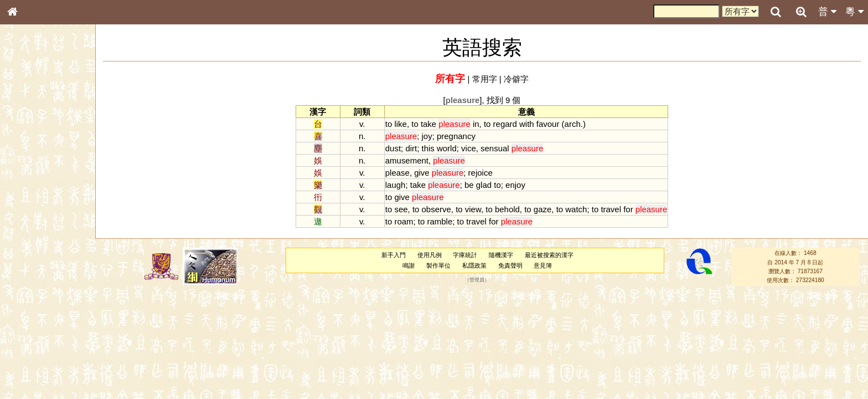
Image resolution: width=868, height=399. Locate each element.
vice (469, 148)
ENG (49, 122)
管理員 (477, 280)
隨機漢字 (501, 255)
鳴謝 (409, 265)
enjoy (515, 185)
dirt (411, 148)
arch (573, 124)
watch (576, 209)
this (428, 148)
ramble (440, 221)
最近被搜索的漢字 (549, 255)
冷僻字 (516, 79)
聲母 (22, 291)
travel (611, 209)
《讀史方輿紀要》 (40, 351)
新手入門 (394, 255)
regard (505, 124)
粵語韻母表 (30, 238)
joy (427, 136)
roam (404, 221)
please (397, 173)
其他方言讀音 (34, 311)
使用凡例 (430, 255)
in (476, 124)
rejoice (480, 173)
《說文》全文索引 (40, 341)
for (628, 209)
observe (436, 209)
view (473, 209)
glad (484, 185)
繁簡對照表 (30, 371)
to (389, 124)
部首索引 (27, 148)
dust (393, 148)
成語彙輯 (27, 361)
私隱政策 (474, 265)
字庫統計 (465, 255)
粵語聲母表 (30, 227)
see (401, 209)
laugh (396, 185)
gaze (542, 209)
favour (548, 124)
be (469, 185)
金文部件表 (30, 178)
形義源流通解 (34, 188)
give (422, 173)
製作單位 (438, 265)
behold (507, 209)
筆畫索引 (27, 158)
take (428, 124)
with (527, 124)
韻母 (38, 291)
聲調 (53, 291)
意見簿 (543, 265)
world (447, 148)
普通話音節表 (34, 301)
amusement (407, 160)
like (400, 124)
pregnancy (456, 136)
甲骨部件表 (30, 168)
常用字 (485, 79)
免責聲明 (510, 265)
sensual (495, 148)
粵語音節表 (30, 217)
